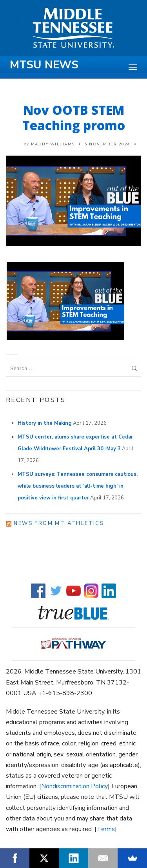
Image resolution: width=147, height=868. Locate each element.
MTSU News (44, 65)
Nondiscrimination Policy (74, 786)
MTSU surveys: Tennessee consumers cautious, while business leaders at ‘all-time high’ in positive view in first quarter (78, 486)
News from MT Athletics (59, 523)
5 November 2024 (107, 144)
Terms (106, 829)
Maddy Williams (53, 144)
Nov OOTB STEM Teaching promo (74, 117)
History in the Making (45, 423)
